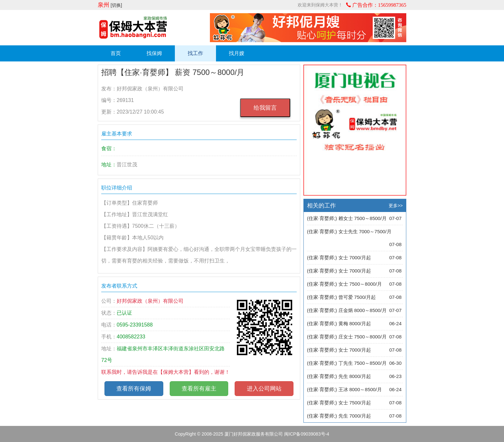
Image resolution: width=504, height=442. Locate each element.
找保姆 (154, 53)
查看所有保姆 (134, 389)
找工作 (195, 53)
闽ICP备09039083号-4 (307, 434)
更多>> (396, 206)
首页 (116, 53)
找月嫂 (237, 53)
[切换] (116, 5)
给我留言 (265, 108)
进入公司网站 (264, 389)
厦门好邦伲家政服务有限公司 (254, 434)
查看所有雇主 (199, 389)
